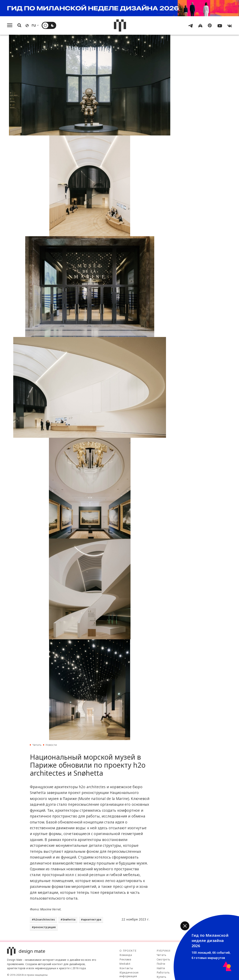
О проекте (128, 951)
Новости (51, 745)
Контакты (126, 968)
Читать (37, 745)
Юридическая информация (129, 974)
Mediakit (125, 964)
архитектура (92, 919)
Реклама (125, 959)
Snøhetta (69, 919)
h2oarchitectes (44, 919)
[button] (185, 926)
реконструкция (45, 927)
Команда (126, 955)
